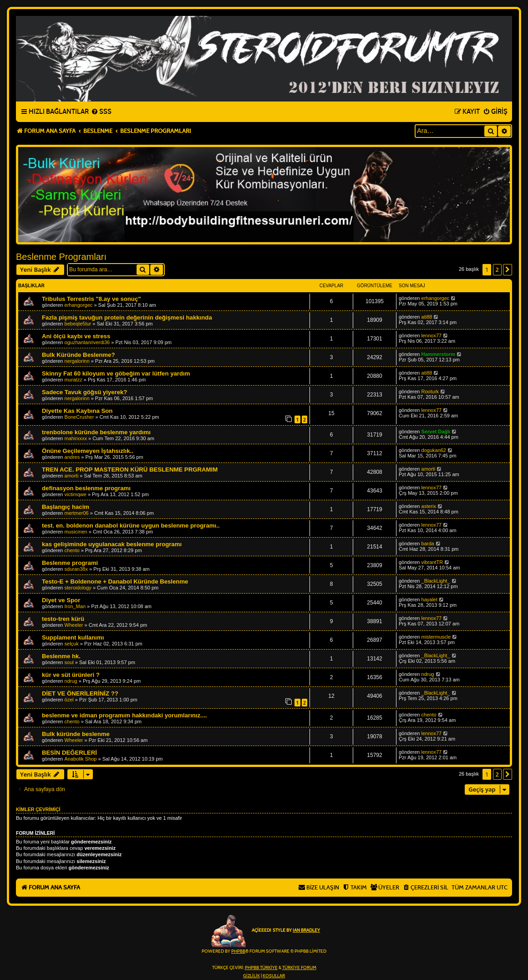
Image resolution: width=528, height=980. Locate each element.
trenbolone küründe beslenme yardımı (96, 432)
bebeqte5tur (78, 324)
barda (428, 543)
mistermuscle (436, 637)
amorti (72, 476)
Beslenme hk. (61, 656)
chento (72, 550)
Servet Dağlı (436, 432)
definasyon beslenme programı (86, 488)
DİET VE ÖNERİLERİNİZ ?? (80, 693)
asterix (429, 506)
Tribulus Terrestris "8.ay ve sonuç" (91, 299)
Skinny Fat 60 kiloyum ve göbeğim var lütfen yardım (116, 373)
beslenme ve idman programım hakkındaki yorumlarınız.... (124, 715)
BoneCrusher (79, 417)
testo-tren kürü (63, 619)
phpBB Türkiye (261, 968)
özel (69, 700)
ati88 (427, 317)
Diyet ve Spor (61, 600)
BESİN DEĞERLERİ (69, 753)
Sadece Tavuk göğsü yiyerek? (84, 392)
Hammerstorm (439, 354)
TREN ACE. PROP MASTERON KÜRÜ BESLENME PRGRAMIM (130, 470)
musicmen (76, 532)
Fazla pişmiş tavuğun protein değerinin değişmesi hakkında (127, 317)
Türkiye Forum (299, 968)
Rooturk (430, 391)
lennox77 (432, 335)
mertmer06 (77, 513)
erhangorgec (79, 305)
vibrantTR (432, 562)
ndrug (71, 681)
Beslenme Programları (61, 257)
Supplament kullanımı (73, 637)
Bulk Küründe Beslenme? (78, 355)
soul (69, 662)
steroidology (78, 588)
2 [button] (497, 269)
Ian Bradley (306, 930)
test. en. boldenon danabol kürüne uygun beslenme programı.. (131, 526)
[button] (508, 269)
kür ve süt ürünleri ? (71, 675)
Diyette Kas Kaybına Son (77, 411)
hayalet (429, 599)
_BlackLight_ (436, 581)
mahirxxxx (76, 438)
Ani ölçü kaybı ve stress (76, 336)
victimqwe (76, 494)
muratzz (74, 380)
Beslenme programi (70, 563)
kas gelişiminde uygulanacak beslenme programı (112, 544)
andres (72, 457)
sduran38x (76, 569)
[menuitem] (101, 112)
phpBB (238, 951)
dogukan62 (434, 450)
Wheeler (74, 625)
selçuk (72, 644)
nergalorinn (77, 361)
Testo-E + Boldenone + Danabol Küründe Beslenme (115, 581)
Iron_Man (75, 606)
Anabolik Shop (81, 759)
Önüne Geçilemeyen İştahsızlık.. (88, 451)
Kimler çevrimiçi (38, 809)
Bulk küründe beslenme (76, 734)
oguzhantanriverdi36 (87, 342)
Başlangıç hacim (66, 507)
